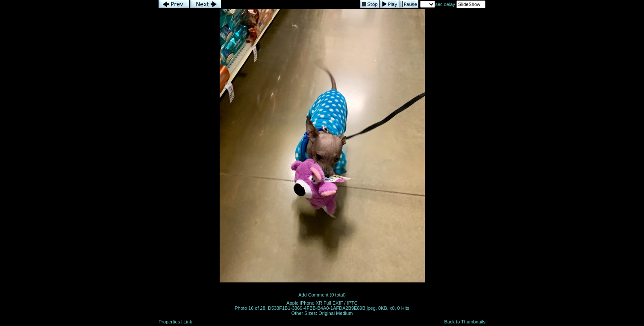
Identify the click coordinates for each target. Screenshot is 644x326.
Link (188, 322)
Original (326, 313)
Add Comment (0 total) (322, 295)
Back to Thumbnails (465, 322)
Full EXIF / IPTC (340, 303)
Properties (169, 322)
